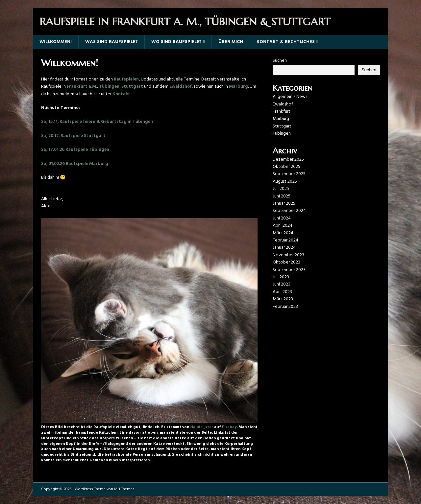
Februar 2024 (285, 240)
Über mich (231, 42)
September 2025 (289, 174)
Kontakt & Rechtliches (286, 42)
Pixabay (229, 427)
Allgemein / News (290, 97)
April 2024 (283, 226)
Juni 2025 (282, 196)
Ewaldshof (181, 87)
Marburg (238, 87)
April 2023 (282, 292)
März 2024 (283, 233)
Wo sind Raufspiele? (176, 42)
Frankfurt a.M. (82, 87)
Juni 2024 (282, 218)
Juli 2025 (281, 189)
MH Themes (124, 489)
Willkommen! (56, 42)
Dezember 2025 (288, 160)
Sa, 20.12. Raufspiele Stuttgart (73, 136)
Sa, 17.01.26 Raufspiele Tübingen (75, 150)
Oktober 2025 (286, 167)
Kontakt (121, 94)
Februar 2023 (285, 307)
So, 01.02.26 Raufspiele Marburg (75, 164)
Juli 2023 (281, 277)
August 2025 (285, 182)
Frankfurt (282, 112)
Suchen (280, 61)
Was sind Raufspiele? (111, 42)
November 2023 (288, 255)
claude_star (202, 427)
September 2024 (289, 211)
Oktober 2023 (286, 262)
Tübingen (109, 87)
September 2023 (289, 270)
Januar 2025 (284, 204)
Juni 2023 (282, 284)
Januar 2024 (284, 248)
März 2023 (283, 299)
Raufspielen (126, 79)
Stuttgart (132, 87)
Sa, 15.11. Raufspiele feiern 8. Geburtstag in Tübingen (97, 122)
